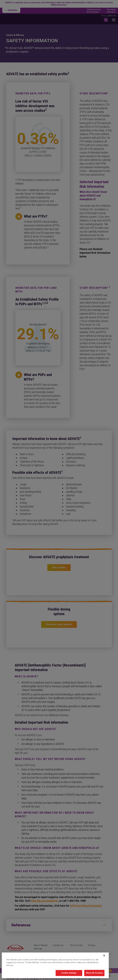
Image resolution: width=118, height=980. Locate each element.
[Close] (104, 961)
